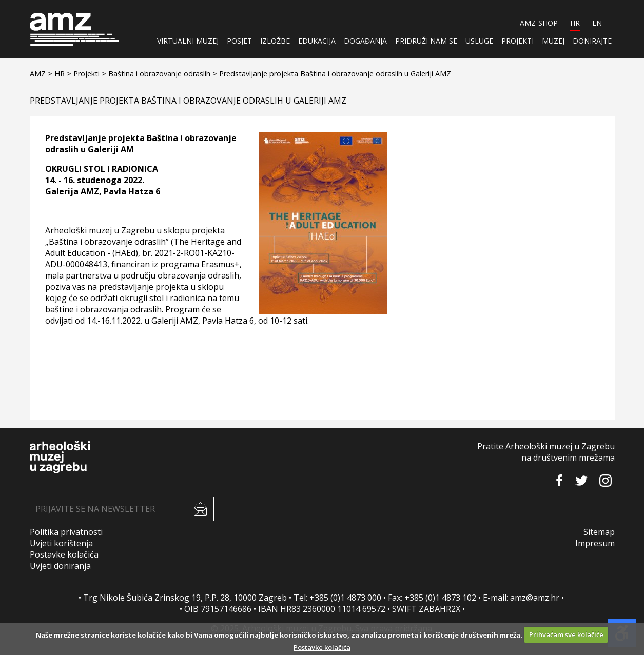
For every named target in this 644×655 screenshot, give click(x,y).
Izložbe (275, 41)
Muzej (553, 41)
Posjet (239, 41)
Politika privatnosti (66, 532)
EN (597, 23)
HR (575, 23)
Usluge (479, 41)
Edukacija (317, 41)
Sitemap (599, 532)
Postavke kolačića (64, 554)
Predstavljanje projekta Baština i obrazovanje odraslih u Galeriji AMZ (335, 74)
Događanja (365, 41)
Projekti (518, 41)
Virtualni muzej (188, 41)
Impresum (595, 543)
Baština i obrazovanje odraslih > (164, 74)
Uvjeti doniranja (60, 566)
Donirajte (592, 41)
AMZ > (42, 74)
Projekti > (91, 74)
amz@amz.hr (535, 598)
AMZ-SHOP (539, 23)
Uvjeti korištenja (61, 543)
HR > (64, 74)
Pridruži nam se (426, 41)
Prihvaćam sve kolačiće (566, 634)
